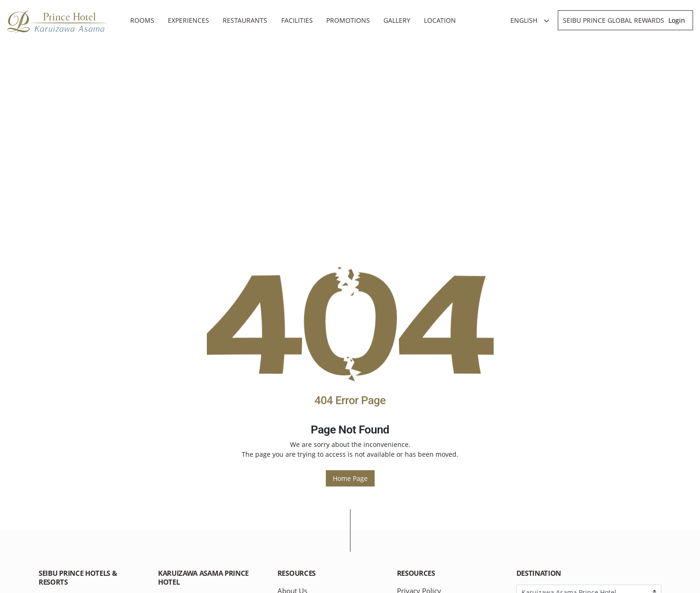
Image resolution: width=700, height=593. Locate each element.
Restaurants (245, 20)
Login (677, 20)
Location (440, 20)
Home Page (350, 478)
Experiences (188, 20)
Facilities (297, 20)
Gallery (397, 20)
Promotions (348, 20)
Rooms (142, 20)
